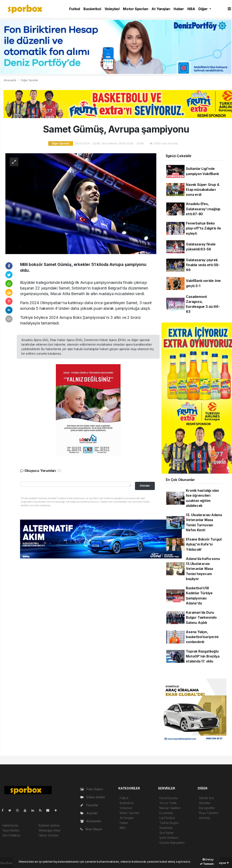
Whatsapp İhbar (50, 830)
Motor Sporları (136, 9)
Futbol (75, 9)
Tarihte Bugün (169, 823)
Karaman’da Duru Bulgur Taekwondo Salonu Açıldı (201, 618)
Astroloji (204, 818)
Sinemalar (166, 828)
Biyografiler (207, 808)
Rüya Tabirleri (208, 813)
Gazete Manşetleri (172, 843)
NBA (191, 9)
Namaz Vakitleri (170, 808)
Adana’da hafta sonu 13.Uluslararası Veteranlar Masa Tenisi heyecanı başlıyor (203, 569)
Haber (179, 9)
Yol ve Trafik (168, 803)
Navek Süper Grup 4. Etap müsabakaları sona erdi (203, 190)
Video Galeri (93, 797)
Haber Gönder (49, 835)
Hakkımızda (10, 825)
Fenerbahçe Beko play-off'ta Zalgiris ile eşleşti (203, 228)
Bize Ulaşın (91, 829)
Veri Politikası (11, 835)
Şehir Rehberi (169, 838)
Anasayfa (10, 80)
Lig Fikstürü (167, 818)
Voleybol (112, 9)
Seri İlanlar (167, 833)
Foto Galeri (92, 789)
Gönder (145, 486)
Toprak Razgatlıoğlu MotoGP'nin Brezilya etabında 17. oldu (203, 656)
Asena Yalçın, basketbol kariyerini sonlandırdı (202, 637)
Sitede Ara (206, 798)
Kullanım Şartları (49, 825)
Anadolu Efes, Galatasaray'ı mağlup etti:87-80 (203, 209)
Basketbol (92, 9)
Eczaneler (166, 813)
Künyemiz (91, 821)
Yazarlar (89, 805)
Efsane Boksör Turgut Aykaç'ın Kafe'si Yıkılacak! (204, 544)
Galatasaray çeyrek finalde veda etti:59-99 (203, 265)
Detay (208, 859)
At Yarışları (161, 9)
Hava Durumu (169, 798)
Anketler (205, 803)
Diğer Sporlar (30, 80)
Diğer (203, 9)
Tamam (207, 864)
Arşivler (89, 813)
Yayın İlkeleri (11, 830)
